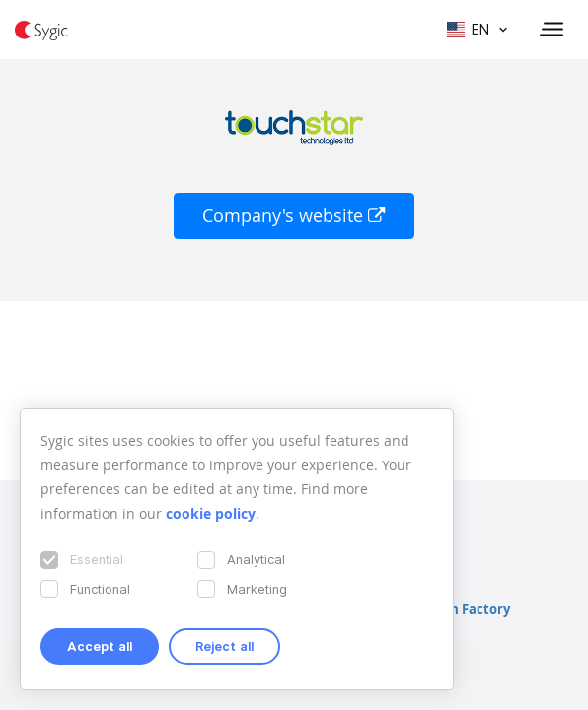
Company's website (294, 215)
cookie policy (211, 513)
